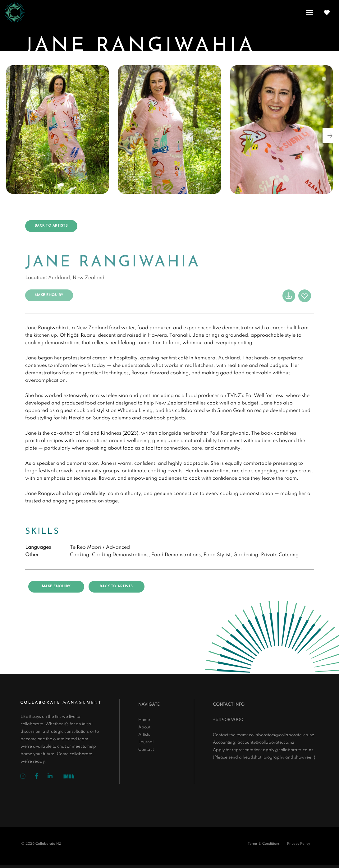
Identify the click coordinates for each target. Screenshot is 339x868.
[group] (57, 129)
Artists (144, 735)
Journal (146, 742)
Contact (146, 750)
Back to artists (51, 226)
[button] (330, 136)
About (144, 727)
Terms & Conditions (264, 844)
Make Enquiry (49, 295)
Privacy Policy (299, 844)
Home (144, 720)
